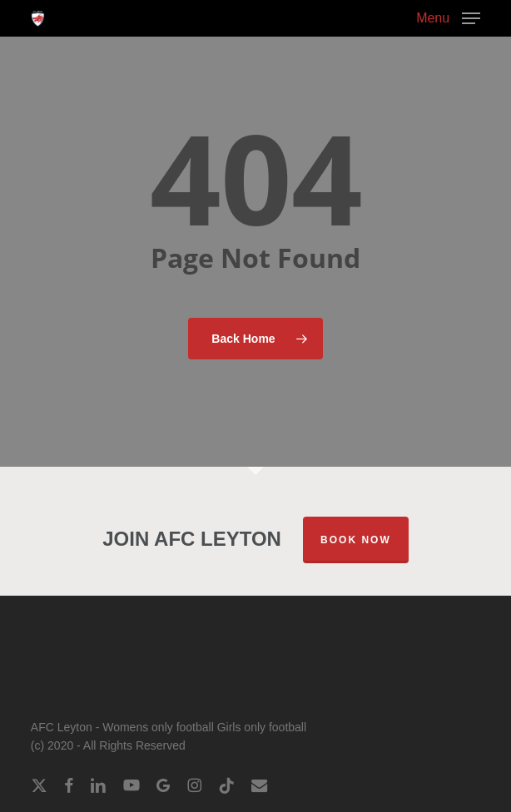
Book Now (356, 540)
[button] (448, 17)
